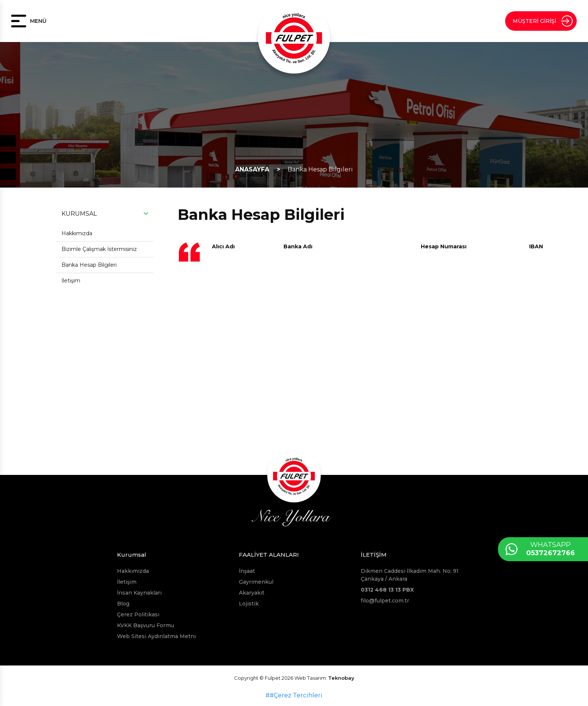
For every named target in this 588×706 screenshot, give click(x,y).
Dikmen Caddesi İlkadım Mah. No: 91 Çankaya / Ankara (410, 575)
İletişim (71, 281)
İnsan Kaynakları (139, 593)
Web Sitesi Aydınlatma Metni (156, 636)
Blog (123, 604)
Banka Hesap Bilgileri (320, 169)
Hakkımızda (77, 233)
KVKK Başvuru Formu (145, 625)
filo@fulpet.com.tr (385, 601)
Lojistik (249, 604)
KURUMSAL (79, 214)
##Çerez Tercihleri (294, 695)
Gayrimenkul (256, 582)
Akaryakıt (252, 593)
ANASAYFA (252, 169)
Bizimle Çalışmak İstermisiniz (99, 249)
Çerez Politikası (138, 614)
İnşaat (247, 571)
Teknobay (341, 678)
